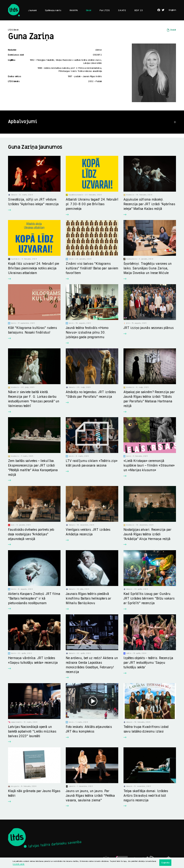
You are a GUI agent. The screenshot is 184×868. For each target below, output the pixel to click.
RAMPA (74, 10)
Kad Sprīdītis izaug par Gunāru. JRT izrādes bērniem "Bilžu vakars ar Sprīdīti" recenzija (149, 598)
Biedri (88, 10)
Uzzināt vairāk (19, 864)
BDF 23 (139, 10)
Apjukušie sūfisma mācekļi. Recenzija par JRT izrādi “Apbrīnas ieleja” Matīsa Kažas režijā (149, 204)
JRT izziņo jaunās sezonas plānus (148, 328)
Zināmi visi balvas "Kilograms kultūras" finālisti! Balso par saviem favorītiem (92, 268)
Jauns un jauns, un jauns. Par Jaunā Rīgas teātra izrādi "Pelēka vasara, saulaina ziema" (90, 795)
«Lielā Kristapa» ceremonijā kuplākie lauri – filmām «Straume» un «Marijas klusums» (149, 465)
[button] (92, 122)
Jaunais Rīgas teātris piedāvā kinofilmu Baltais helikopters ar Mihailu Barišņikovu (88, 598)
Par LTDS (105, 10)
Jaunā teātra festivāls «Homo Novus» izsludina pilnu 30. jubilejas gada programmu (87, 332)
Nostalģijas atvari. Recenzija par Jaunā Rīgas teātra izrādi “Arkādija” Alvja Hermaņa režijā (147, 534)
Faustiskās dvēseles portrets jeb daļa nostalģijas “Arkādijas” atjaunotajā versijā (31, 534)
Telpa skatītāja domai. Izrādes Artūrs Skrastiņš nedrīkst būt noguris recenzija (146, 795)
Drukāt (173, 30)
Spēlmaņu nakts (53, 10)
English (172, 10)
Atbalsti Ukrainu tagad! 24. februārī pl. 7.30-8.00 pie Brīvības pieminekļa (92, 204)
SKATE (122, 10)
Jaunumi (32, 10)
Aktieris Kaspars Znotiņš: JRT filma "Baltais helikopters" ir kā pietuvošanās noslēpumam (34, 598)
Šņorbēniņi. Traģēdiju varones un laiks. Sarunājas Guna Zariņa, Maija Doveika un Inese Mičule (148, 268)
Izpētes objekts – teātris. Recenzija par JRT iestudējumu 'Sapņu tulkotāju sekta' (148, 662)
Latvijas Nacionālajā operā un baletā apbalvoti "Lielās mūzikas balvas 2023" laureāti (32, 731)
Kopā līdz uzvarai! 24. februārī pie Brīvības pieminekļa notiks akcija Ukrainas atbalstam (33, 268)
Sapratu (165, 863)
